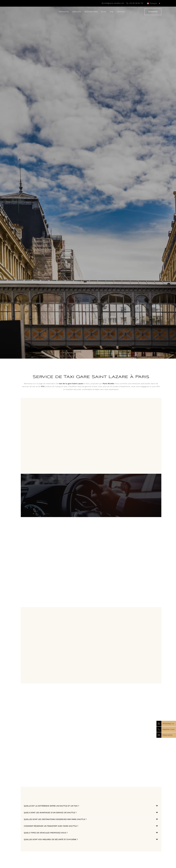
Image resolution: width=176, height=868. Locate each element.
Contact (121, 12)
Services (77, 12)
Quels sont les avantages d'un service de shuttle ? (50, 813)
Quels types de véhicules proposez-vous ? (46, 833)
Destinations (91, 12)
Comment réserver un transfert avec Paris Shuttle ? (51, 826)
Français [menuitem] (153, 3)
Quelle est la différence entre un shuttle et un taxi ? (51, 806)
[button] (91, 806)
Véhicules (64, 12)
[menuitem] (153, 3)
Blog (104, 12)
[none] (153, 3)
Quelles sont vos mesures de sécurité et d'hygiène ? (51, 839)
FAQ (112, 12)
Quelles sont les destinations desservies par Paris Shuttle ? (55, 819)
